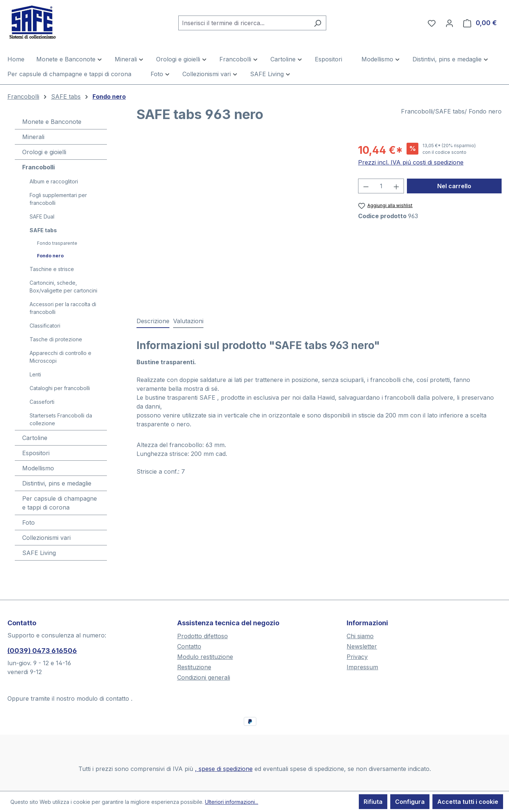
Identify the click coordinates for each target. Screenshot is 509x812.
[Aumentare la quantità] (397, 186)
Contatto (189, 646)
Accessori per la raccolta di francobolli (63, 308)
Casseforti (42, 402)
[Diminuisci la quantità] (366, 186)
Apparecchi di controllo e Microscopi (60, 357)
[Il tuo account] (449, 23)
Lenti (35, 374)
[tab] (153, 321)
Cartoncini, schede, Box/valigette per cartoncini (63, 287)
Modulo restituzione (205, 657)
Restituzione (194, 667)
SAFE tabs (43, 230)
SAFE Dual (42, 216)
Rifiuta (373, 802)
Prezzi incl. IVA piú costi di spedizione (411, 162)
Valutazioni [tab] (188, 321)
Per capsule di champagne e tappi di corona (60, 503)
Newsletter (362, 646)
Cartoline (35, 438)
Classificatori (45, 326)
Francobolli (38, 167)
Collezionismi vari (46, 538)
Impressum (362, 667)
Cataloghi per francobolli (60, 388)
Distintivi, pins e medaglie (57, 483)
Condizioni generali (204, 677)
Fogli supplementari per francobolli (58, 199)
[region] (240, 222)
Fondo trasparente (57, 243)
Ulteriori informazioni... (232, 802)
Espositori (36, 453)
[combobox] (244, 23)
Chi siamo (360, 636)
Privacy (357, 657)
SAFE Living (39, 553)
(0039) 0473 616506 (42, 651)
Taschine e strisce (52, 269)
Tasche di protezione (56, 339)
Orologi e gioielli (44, 152)
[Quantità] (381, 186)
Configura (410, 802)
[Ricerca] (318, 23)
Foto (28, 522)
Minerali (33, 137)
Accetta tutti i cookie (468, 802)
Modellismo (38, 468)
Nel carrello (454, 186)
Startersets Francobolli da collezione (61, 419)
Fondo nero (50, 256)
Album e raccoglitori (54, 181)
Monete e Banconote (52, 122)
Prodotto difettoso (203, 636)
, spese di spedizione (224, 769)
